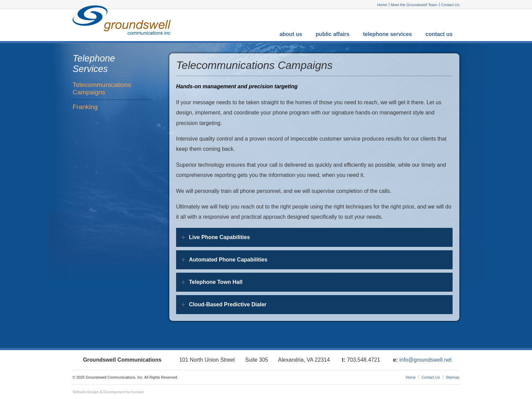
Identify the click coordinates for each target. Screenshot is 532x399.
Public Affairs (332, 34)
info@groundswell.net (425, 360)
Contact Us (450, 5)
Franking (85, 107)
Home (382, 5)
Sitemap (453, 377)
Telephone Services (387, 34)
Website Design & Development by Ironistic (108, 392)
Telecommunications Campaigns (102, 88)
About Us (291, 34)
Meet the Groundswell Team (414, 5)
